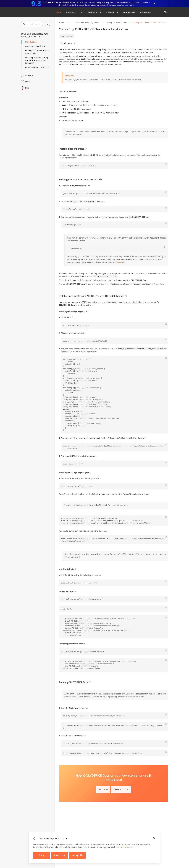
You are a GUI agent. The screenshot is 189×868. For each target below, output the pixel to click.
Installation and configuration (87, 22)
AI (82, 12)
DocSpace (71, 12)
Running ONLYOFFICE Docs (37, 67)
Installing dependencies (36, 46)
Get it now (103, 790)
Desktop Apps (94, 12)
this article (149, 259)
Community (108, 22)
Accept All (77, 855)
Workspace (145, 12)
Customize (59, 855)
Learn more (128, 847)
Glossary (29, 75)
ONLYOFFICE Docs (66, 36)
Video (28, 82)
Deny (42, 855)
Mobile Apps (112, 12)
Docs (58, 12)
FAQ (27, 88)
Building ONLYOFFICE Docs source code (37, 52)
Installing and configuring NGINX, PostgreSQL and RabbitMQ (36, 60)
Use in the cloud (121, 790)
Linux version (122, 22)
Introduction (31, 42)
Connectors (129, 12)
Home (61, 22)
